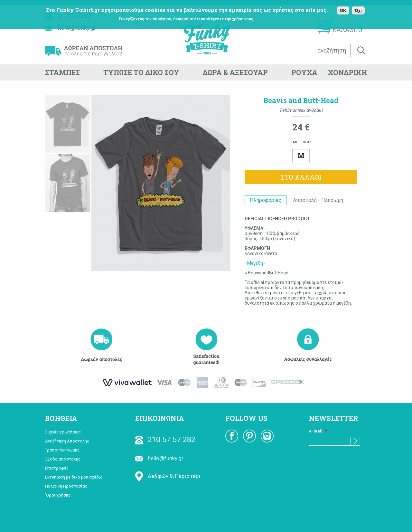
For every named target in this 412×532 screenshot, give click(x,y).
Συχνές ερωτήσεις (63, 432)
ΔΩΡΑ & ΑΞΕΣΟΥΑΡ (235, 72)
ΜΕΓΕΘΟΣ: (302, 142)
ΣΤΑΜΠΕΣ (62, 72)
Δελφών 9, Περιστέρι (168, 476)
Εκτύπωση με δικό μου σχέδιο (74, 477)
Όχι (358, 10)
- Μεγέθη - (255, 263)
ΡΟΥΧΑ (304, 72)
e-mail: (318, 431)
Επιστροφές (57, 468)
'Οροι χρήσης (58, 495)
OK (343, 10)
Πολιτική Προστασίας (66, 486)
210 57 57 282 (165, 440)
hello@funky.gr (159, 458)
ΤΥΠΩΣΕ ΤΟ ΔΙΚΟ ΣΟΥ (141, 72)
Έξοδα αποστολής (63, 459)
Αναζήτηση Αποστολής (67, 441)
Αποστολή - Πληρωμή (318, 200)
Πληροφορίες (266, 200)
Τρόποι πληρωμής (62, 450)
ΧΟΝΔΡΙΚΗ (347, 72)
